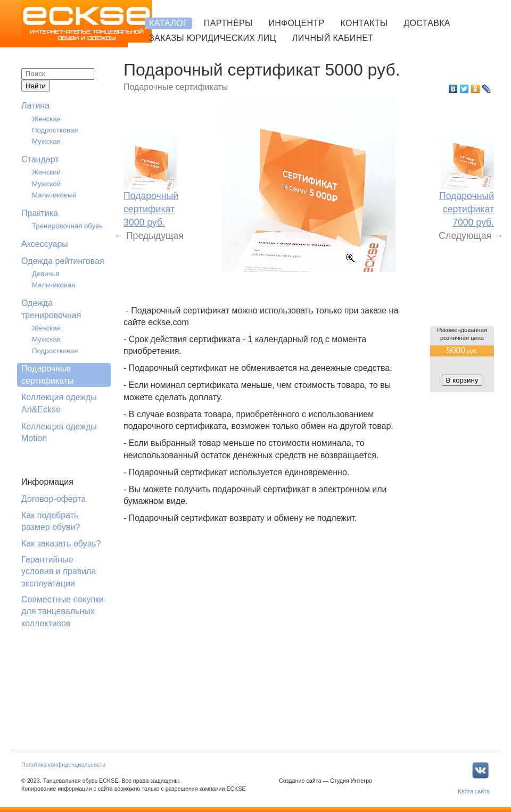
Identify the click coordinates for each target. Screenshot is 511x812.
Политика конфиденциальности (63, 765)
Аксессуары (45, 244)
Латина (35, 106)
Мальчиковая (53, 285)
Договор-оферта (53, 499)
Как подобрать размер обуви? (51, 521)
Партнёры (228, 23)
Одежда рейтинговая (63, 261)
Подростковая (55, 130)
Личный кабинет (333, 38)
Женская (46, 119)
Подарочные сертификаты (48, 374)
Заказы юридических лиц (213, 38)
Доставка (427, 23)
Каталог (168, 23)
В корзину (462, 380)
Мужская (46, 141)
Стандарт (40, 159)
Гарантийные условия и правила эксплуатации (59, 571)
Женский (46, 172)
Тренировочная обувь (67, 226)
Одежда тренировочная (51, 309)
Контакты (364, 23)
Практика (40, 213)
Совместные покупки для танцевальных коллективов (63, 611)
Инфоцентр (296, 23)
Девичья (46, 274)
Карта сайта (474, 791)
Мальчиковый (54, 195)
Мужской (46, 184)
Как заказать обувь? (61, 544)
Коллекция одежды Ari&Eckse (59, 403)
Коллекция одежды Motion (59, 432)
